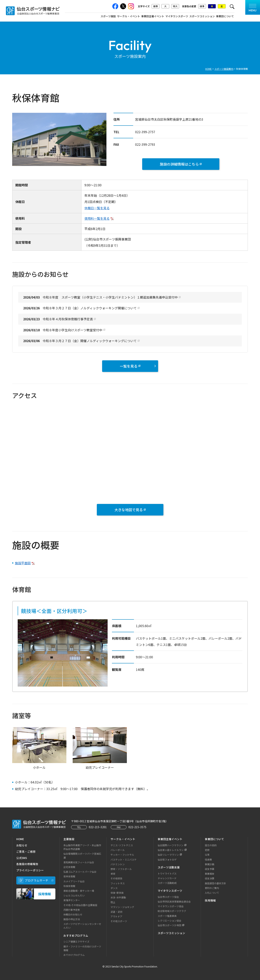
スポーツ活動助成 (167, 883)
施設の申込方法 (72, 919)
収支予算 (210, 869)
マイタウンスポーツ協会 (171, 906)
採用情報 (210, 900)
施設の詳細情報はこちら (179, 164)
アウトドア (116, 916)
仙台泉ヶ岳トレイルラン (171, 850)
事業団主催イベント (153, 16)
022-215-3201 (98, 827)
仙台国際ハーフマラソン (171, 845)
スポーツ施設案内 (224, 69)
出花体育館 (69, 867)
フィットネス (118, 883)
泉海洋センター (72, 900)
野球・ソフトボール (121, 869)
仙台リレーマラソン (168, 855)
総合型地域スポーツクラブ (172, 911)
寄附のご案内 (212, 888)
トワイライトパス (167, 873)
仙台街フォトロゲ (167, 859)
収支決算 (210, 878)
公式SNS (22, 858)
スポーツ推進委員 (167, 916)
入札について (212, 893)
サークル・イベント (129, 16)
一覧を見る (137, 366)
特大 (175, 6)
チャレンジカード (167, 878)
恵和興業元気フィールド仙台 (79, 862)
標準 (156, 6)
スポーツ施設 (108, 16)
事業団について (225, 16)
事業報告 (210, 874)
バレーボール (118, 850)
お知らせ (22, 845)
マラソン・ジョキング (122, 907)
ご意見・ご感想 (26, 852)
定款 (207, 850)
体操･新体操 (117, 893)
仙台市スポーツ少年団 (169, 925)
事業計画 (210, 864)
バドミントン (118, 864)
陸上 (113, 902)
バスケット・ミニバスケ (124, 859)
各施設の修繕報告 (27, 864)
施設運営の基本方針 (215, 883)
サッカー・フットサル (122, 855)
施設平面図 (23, 563)
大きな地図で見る (129, 510)
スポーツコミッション (202, 16)
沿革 (207, 855)
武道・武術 (116, 912)
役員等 (208, 859)
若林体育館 (69, 876)
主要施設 (69, 839)
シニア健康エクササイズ (76, 941)
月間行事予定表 (72, 910)
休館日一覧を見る (97, 208)
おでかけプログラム (74, 955)
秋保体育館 (69, 886)
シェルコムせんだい (74, 895)
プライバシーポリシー (30, 870)
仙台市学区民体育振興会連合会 (174, 901)
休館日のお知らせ (73, 914)
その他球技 (116, 878)
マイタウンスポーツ (177, 16)
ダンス (114, 888)
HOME (208, 69)
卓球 (113, 874)
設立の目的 (211, 845)
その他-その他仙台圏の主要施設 (80, 905)
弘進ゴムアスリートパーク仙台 (80, 872)
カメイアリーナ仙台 (74, 881)
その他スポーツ (119, 921)
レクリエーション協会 (169, 920)
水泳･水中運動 (118, 897)
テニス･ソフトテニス (122, 845)
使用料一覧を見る (97, 218)
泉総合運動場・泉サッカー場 (79, 891)
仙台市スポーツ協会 (168, 897)
